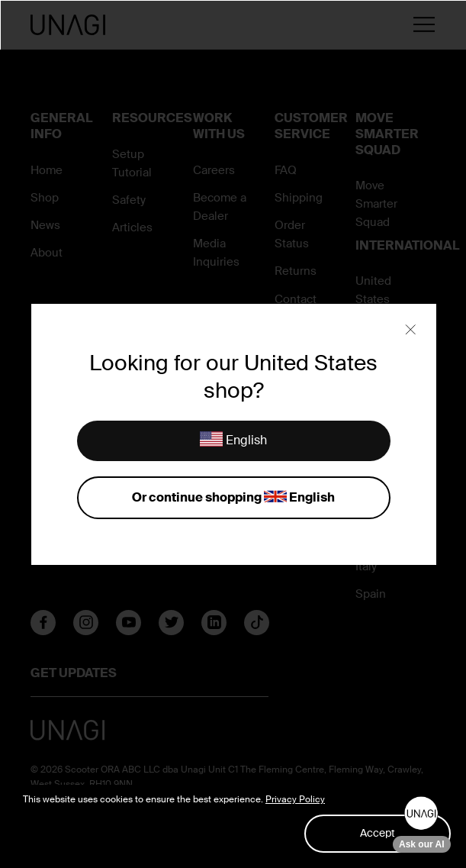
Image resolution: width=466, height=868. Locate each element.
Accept (378, 833)
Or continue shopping (233, 498)
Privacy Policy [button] (295, 799)
